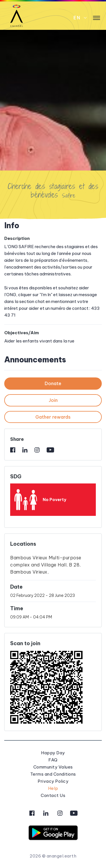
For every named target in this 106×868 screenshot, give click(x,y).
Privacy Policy (53, 781)
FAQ (53, 760)
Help (53, 788)
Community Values (53, 767)
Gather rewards (53, 417)
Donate (53, 383)
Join (53, 400)
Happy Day (53, 753)
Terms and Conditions (53, 774)
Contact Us (53, 795)
